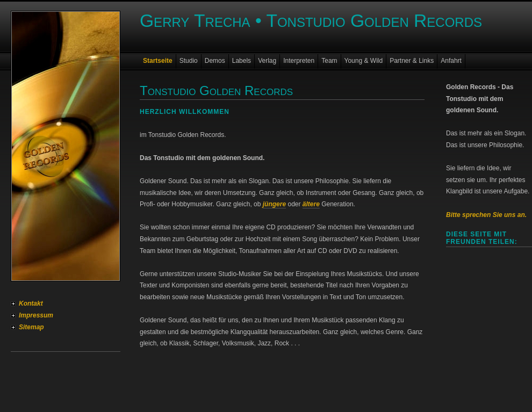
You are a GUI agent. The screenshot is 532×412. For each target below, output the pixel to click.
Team (329, 61)
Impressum (36, 315)
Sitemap (31, 327)
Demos (215, 61)
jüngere (274, 204)
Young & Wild (364, 61)
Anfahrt (451, 61)
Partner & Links (412, 61)
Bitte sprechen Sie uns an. (486, 215)
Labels (242, 61)
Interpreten (299, 61)
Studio (189, 61)
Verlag (267, 61)
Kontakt (31, 303)
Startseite (158, 61)
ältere (311, 204)
